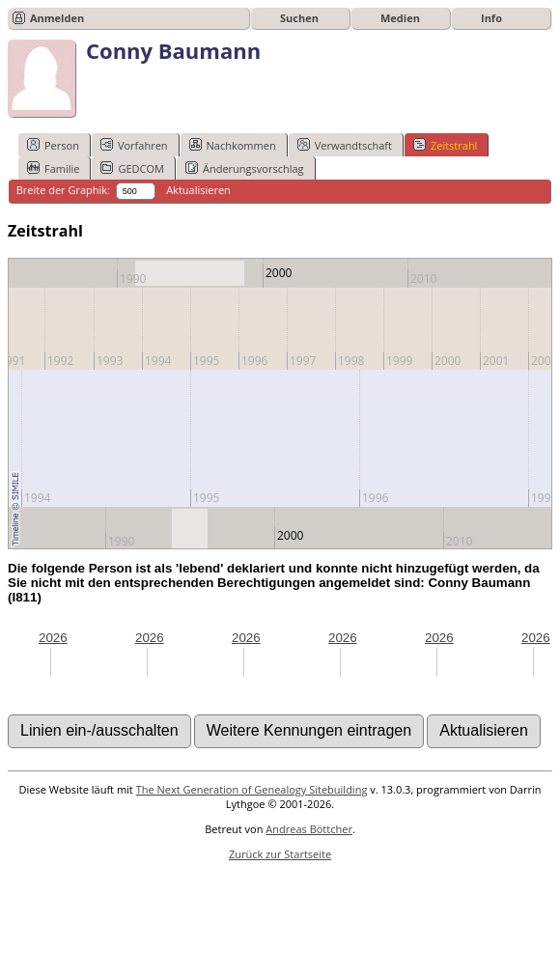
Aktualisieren (198, 190)
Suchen (299, 18)
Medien (400, 18)
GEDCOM (132, 168)
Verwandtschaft (345, 145)
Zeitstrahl (445, 145)
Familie (53, 168)
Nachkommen (233, 145)
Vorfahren (134, 145)
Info (491, 18)
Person (53, 145)
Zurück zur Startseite (280, 854)
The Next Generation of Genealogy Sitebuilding (252, 789)
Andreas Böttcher (309, 829)
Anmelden (57, 18)
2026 (53, 638)
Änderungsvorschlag (245, 168)
